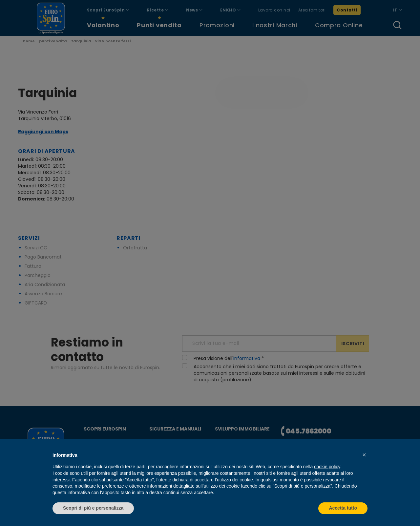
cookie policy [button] (327, 467)
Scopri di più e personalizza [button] (93, 508)
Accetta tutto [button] (343, 508)
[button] (364, 455)
